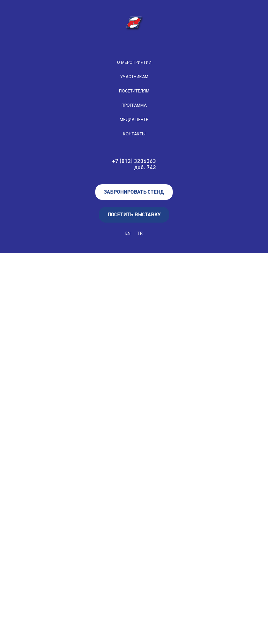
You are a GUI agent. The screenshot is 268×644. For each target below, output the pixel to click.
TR (140, 233)
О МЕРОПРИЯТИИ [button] (134, 62)
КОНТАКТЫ (134, 134)
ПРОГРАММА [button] (134, 105)
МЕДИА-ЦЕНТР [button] (134, 120)
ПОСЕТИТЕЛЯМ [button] (134, 91)
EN (128, 233)
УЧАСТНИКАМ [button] (134, 77)
